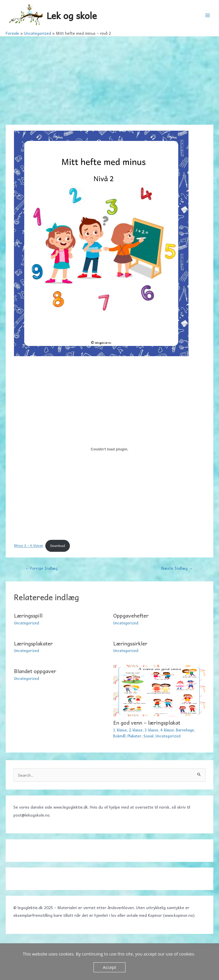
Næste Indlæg (177, 568)
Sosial (148, 736)
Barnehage (185, 730)
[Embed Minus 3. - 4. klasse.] (109, 449)
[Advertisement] (109, 79)
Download (58, 546)
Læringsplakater (33, 643)
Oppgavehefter (131, 615)
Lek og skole (72, 15)
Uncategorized (27, 623)
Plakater (134, 736)
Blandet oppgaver (35, 671)
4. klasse (167, 730)
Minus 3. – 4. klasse (29, 546)
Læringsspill (28, 615)
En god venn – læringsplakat (147, 722)
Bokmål (119, 736)
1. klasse (120, 730)
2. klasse (136, 730)
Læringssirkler (130, 643)
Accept (110, 967)
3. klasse (151, 730)
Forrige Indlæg (41, 568)
